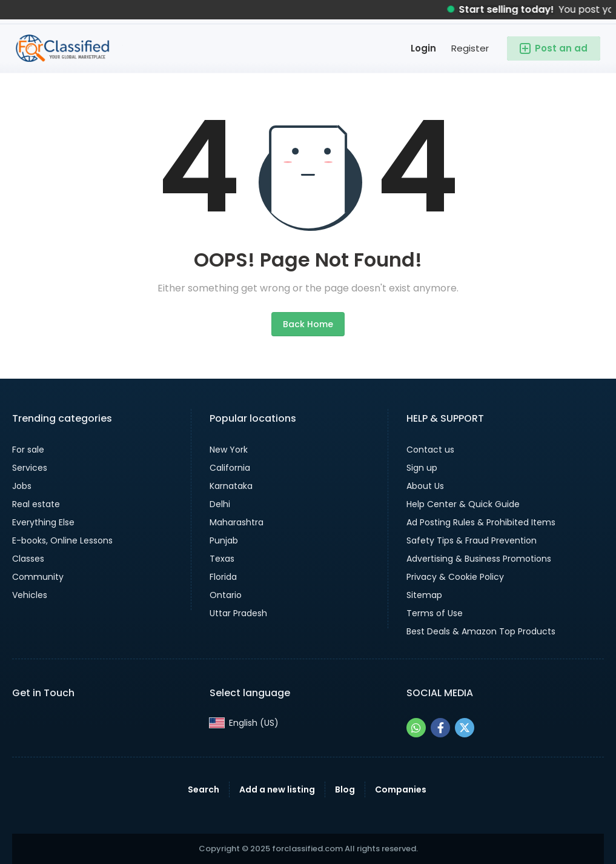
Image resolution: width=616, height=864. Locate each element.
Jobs (22, 486)
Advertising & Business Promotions (479, 559)
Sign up (422, 468)
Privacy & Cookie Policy (455, 577)
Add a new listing (277, 789)
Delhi (220, 504)
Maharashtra (237, 522)
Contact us (430, 450)
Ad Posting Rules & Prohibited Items (481, 522)
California (230, 468)
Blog (345, 789)
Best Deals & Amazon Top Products (481, 631)
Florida (223, 577)
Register (470, 48)
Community (38, 577)
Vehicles (30, 595)
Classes (28, 559)
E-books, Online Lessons (62, 540)
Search (204, 789)
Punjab (224, 540)
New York (229, 450)
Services (30, 468)
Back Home (308, 324)
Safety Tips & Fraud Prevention (472, 540)
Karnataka (231, 486)
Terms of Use (435, 613)
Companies (401, 789)
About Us (425, 486)
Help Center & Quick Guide (463, 504)
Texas (222, 559)
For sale (28, 450)
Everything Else (43, 522)
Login (423, 48)
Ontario (226, 595)
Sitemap (424, 595)
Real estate (36, 504)
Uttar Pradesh (238, 613)
